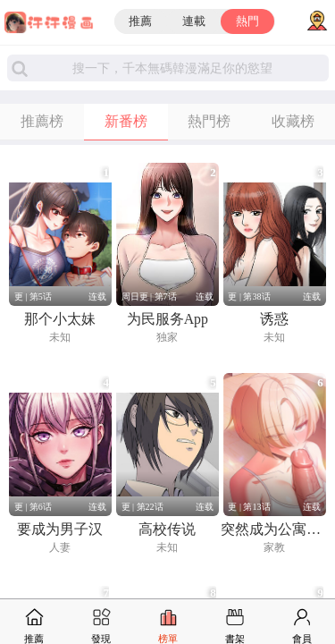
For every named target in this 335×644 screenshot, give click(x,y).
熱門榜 (209, 122)
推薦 (140, 21)
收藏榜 (293, 122)
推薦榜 (42, 122)
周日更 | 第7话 (149, 297)
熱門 (247, 21)
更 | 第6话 (33, 507)
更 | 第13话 (249, 507)
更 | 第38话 (249, 297)
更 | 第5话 (33, 297)
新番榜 (126, 122)
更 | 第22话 (142, 507)
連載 (194, 21)
